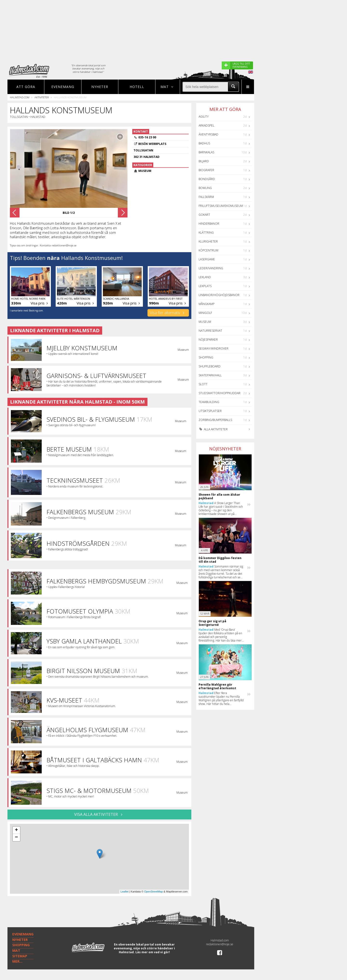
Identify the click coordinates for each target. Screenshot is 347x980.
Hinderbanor (209, 224)
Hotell (137, 87)
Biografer (206, 170)
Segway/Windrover (214, 348)
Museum (205, 322)
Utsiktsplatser (210, 411)
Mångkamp (207, 304)
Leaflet (124, 892)
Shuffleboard (210, 366)
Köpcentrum (208, 250)
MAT (16, 950)
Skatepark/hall (210, 375)
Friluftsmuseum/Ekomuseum (221, 206)
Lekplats (205, 286)
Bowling (205, 188)
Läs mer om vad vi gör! (153, 952)
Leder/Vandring (211, 268)
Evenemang (63, 87)
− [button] (16, 838)
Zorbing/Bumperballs (215, 420)
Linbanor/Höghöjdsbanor (219, 295)
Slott (203, 384)
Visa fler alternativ (168, 313)
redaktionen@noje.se (220, 944)
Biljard (204, 161)
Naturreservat (210, 331)
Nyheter (100, 87)
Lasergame (207, 259)
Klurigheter (208, 241)
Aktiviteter (42, 97)
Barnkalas (206, 152)
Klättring (206, 233)
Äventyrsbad (208, 134)
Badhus (204, 143)
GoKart (204, 215)
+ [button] (16, 830)
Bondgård (207, 179)
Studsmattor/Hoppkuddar (220, 393)
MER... (17, 961)
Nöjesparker (208, 340)
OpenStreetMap (153, 892)
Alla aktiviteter (213, 429)
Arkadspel (206, 125)
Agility (204, 117)
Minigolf (205, 313)
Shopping (206, 357)
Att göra (26, 87)
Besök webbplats (152, 144)
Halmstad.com (20, 97)
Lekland (205, 277)
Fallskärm (206, 197)
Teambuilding (209, 402)
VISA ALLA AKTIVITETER (99, 814)
